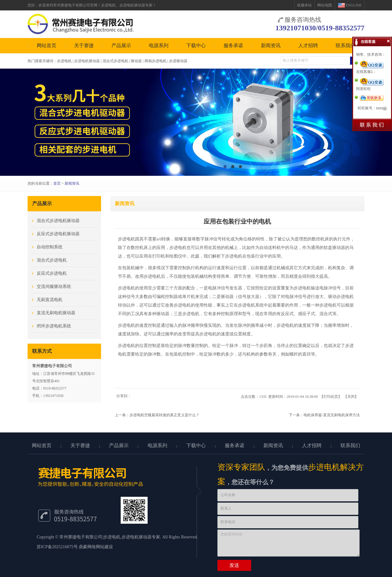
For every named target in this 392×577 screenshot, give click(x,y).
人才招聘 (308, 45)
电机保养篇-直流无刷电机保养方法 (332, 415)
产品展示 (121, 45)
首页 (57, 183)
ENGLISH (354, 5)
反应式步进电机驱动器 (58, 234)
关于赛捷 (84, 45)
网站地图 (325, 5)
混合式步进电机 (52, 260)
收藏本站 (304, 5)
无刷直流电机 (50, 300)
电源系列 (159, 45)
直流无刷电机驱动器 (56, 313)
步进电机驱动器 (137, 537)
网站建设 (104, 547)
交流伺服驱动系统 (54, 287)
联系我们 (345, 45)
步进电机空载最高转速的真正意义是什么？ (164, 415)
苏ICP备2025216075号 (57, 547)
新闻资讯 (271, 45)
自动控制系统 (50, 247)
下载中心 (196, 45)
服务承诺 (233, 45)
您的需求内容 (288, 543)
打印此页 (331, 397)
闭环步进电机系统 (54, 326)
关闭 (351, 397)
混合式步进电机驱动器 (58, 221)
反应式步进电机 (52, 273)
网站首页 (47, 45)
